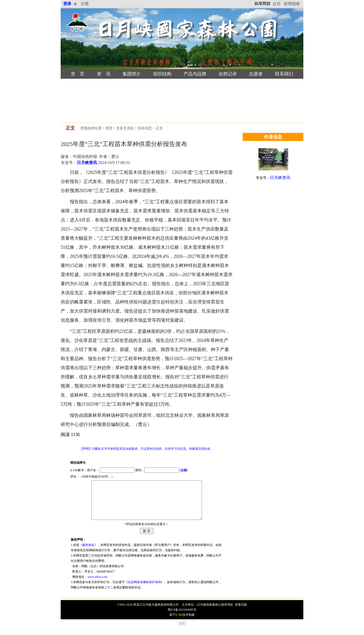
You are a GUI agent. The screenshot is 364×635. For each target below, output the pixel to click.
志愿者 (256, 74)
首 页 (78, 74)
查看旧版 (241, 612)
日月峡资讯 (87, 163)
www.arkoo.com (97, 584)
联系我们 (284, 74)
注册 (85, 4)
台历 (277, 4)
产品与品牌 (195, 74)
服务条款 (88, 552)
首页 (109, 128)
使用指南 (292, 4)
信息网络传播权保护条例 (144, 590)
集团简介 (132, 74)
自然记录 (228, 74)
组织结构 (162, 74)
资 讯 (104, 74)
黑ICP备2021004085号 (182, 617)
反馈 (182, 631)
